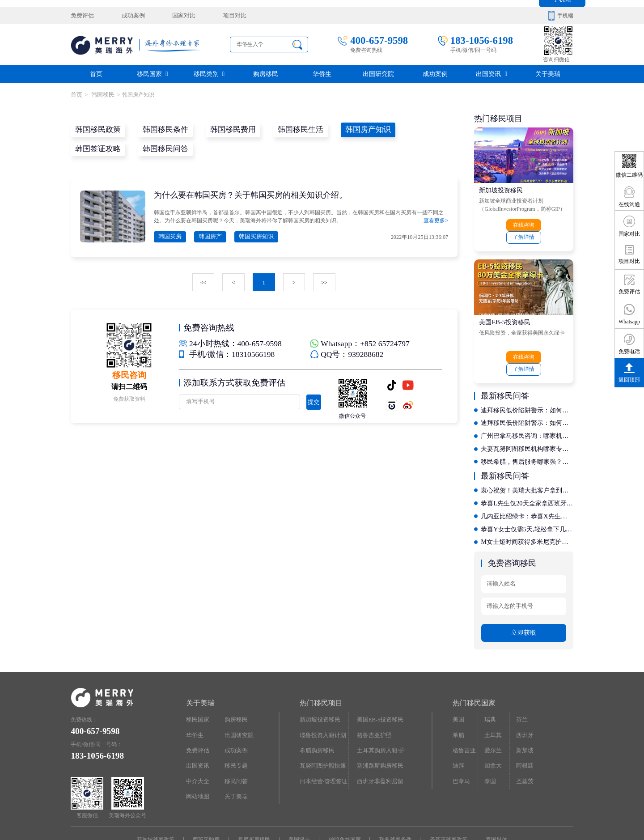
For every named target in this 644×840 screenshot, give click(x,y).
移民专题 (235, 732)
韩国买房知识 (251, 235)
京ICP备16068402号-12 (341, 821)
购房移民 (266, 74)
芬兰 (521, 688)
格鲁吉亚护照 (373, 703)
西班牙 (524, 703)
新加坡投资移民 (501, 189)
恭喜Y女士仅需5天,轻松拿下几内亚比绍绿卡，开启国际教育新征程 (527, 500)
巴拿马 (461, 747)
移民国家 (152, 74)
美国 (458, 688)
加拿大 (492, 732)
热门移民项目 (321, 672)
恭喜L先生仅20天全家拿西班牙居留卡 (527, 475)
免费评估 (81, 16)
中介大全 (197, 747)
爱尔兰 (492, 717)
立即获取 (524, 601)
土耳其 (492, 703)
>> (324, 281)
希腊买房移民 (256, 808)
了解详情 (546, 225)
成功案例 (130, 16)
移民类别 (209, 74)
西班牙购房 (209, 808)
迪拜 (458, 732)
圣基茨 (524, 747)
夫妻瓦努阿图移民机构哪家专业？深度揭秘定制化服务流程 (527, 422)
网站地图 (197, 762)
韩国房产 (207, 235)
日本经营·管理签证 (322, 747)
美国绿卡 (300, 808)
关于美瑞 (548, 74)
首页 (96, 74)
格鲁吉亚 (463, 717)
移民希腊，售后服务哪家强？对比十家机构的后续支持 (527, 434)
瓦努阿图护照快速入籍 (324, 734)
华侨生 (322, 74)
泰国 (490, 747)
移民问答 (235, 747)
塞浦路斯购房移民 (378, 732)
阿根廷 (524, 732)
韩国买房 (169, 235)
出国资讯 (492, 74)
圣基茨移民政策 (445, 808)
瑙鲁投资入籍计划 (321, 703)
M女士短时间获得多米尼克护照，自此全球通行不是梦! (527, 512)
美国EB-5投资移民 (504, 308)
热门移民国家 (474, 672)
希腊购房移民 (316, 717)
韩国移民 (100, 94)
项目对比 (226, 16)
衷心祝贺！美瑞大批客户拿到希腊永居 (527, 462)
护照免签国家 (344, 808)
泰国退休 (492, 808)
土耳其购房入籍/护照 (379, 720)
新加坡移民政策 (160, 808)
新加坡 (524, 717)
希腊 (458, 703)
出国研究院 (378, 74)
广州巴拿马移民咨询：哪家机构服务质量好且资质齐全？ (527, 409)
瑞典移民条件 (394, 808)
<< (204, 281)
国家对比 (178, 16)
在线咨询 (501, 225)
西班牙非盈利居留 (378, 747)
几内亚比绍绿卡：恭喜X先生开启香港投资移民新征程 (527, 487)
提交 (312, 400)
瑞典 (490, 688)
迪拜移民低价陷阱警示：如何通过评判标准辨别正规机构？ (527, 384)
